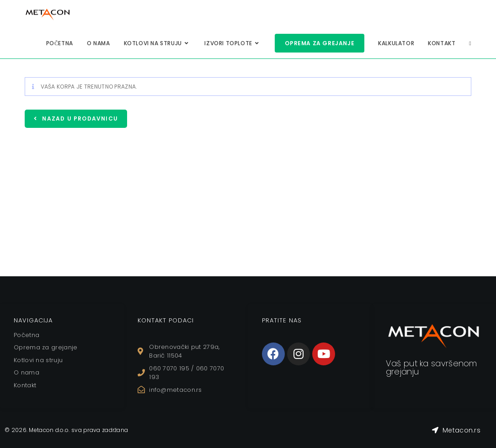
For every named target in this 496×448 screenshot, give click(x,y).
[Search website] (470, 43)
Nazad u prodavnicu (79, 119)
